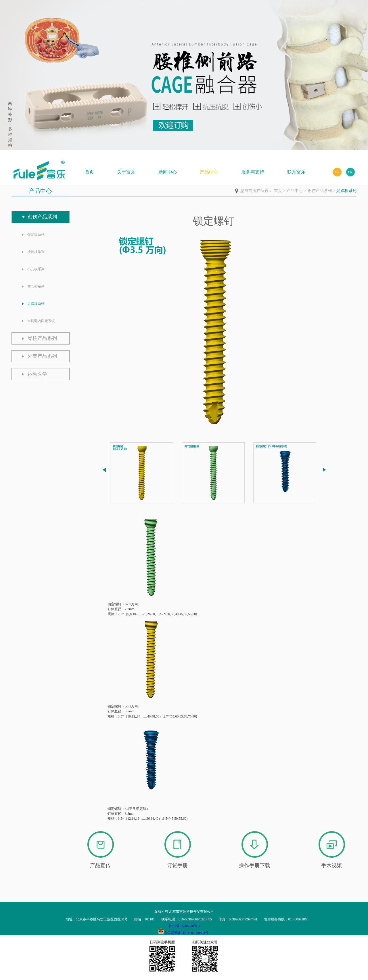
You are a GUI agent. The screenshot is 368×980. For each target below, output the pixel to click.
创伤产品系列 (42, 217)
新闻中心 (168, 172)
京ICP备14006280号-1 (184, 926)
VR (337, 172)
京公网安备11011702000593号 (186, 933)
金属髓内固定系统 (41, 321)
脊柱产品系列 (42, 338)
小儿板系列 (36, 269)
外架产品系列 (42, 356)
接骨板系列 (36, 252)
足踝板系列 (346, 191)
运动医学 (37, 374)
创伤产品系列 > (321, 191)
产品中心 (209, 172)
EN (350, 172)
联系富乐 (296, 172)
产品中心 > (296, 191)
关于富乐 (126, 172)
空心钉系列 (36, 286)
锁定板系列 (36, 235)
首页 (89, 172)
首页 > (280, 191)
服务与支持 (253, 172)
